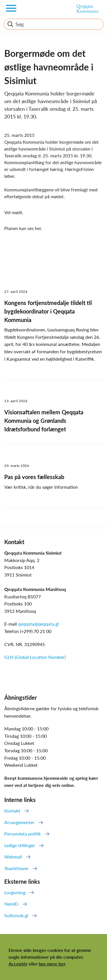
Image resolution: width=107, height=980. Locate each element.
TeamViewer (16, 868)
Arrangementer (19, 822)
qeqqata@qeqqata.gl (38, 624)
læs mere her (52, 964)
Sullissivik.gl (16, 915)
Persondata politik (23, 834)
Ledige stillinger (20, 845)
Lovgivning (15, 892)
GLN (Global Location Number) (35, 657)
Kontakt (12, 811)
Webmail (13, 857)
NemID (11, 904)
